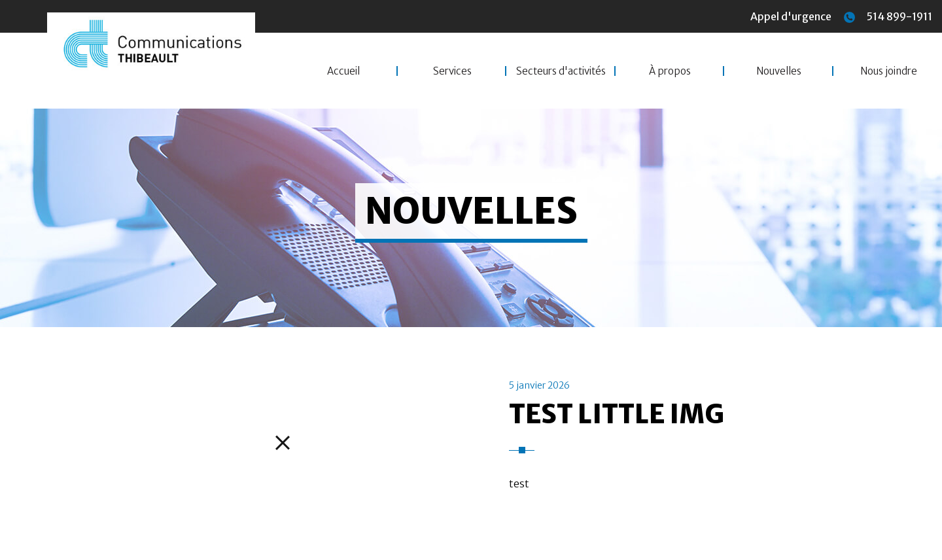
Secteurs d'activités (561, 71)
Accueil (343, 71)
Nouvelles (779, 71)
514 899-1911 (888, 16)
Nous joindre (889, 71)
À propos (670, 71)
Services (452, 71)
